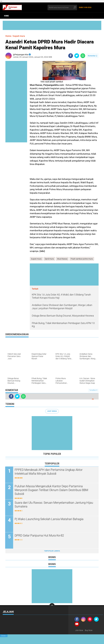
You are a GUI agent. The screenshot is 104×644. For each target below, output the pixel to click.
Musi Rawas (62, 259)
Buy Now (89, 630)
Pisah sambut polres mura (82, 259)
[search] (62, 7)
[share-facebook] (71, 56)
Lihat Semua (52, 411)
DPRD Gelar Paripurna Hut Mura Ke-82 (40, 535)
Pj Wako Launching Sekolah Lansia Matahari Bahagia (49, 519)
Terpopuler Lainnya (52, 551)
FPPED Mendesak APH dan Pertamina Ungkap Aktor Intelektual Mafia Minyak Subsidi (49, 472)
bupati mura (19, 36)
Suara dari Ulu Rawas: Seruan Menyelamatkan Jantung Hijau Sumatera (54, 505)
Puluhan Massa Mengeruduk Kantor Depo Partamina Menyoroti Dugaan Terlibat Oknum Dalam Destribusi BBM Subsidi (52, 490)
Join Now (79, 630)
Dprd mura (49, 259)
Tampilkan (93, 390)
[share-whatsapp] (83, 56)
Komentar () (93, 56)
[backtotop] (52, 606)
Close (4, 636)
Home (6, 16)
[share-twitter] (77, 56)
